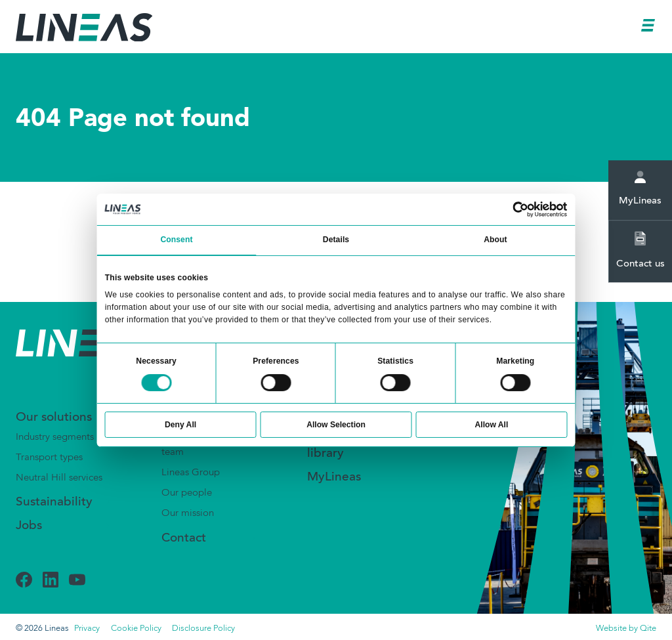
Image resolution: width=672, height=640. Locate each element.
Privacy (87, 629)
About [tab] (495, 240)
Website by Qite (626, 629)
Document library (337, 448)
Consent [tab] (176, 240)
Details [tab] (336, 240)
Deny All (180, 425)
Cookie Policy (136, 629)
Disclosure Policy (203, 629)
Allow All (492, 425)
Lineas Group (191, 473)
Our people (187, 493)
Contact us (640, 250)
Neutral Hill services (59, 478)
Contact (184, 539)
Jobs (29, 526)
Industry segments (55, 437)
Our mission (188, 513)
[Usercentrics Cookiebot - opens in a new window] (521, 209)
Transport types (49, 458)
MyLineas (640, 189)
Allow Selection (336, 425)
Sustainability (54, 502)
